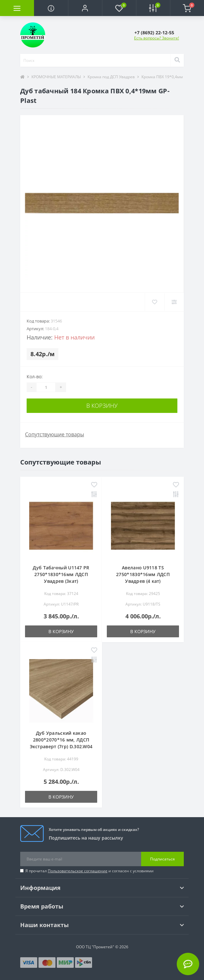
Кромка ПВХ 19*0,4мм (162, 77)
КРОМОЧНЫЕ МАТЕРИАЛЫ (56, 77)
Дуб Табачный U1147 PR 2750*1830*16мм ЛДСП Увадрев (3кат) (61, 574)
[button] (85, 8)
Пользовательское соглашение (78, 871)
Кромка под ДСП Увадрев (111, 77)
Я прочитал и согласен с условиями (89, 871)
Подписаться (162, 859)
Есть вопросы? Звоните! (157, 38)
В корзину (102, 406)
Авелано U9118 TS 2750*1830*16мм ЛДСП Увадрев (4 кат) (143, 574)
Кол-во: (35, 377)
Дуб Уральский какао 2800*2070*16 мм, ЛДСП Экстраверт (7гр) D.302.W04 (61, 740)
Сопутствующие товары (55, 434)
